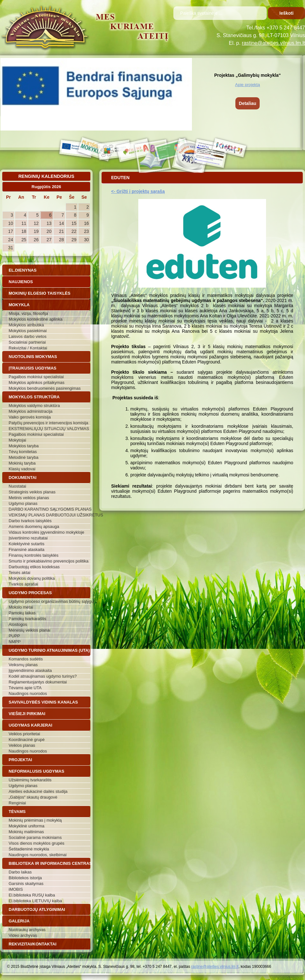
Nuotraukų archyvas (27, 930)
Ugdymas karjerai (30, 725)
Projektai (20, 760)
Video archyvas (23, 935)
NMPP (15, 642)
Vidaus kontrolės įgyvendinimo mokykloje (46, 532)
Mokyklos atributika (26, 325)
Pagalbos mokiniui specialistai (36, 377)
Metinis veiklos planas (29, 498)
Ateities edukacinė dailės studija (38, 791)
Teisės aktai (19, 573)
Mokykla (19, 305)
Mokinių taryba (22, 463)
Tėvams (17, 812)
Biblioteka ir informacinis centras (50, 863)
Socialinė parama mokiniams (35, 837)
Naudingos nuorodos (28, 693)
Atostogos (18, 624)
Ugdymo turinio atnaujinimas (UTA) (49, 650)
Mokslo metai (21, 607)
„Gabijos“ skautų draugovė (33, 797)
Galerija (19, 921)
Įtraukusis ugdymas (33, 368)
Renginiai (17, 803)
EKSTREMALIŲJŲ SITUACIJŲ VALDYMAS (49, 429)
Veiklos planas (22, 745)
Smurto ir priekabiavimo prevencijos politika (49, 561)
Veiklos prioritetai (24, 734)
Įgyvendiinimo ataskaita (30, 670)
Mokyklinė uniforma (27, 826)
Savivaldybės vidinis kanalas (43, 702)
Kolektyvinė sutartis (27, 544)
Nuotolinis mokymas (33, 357)
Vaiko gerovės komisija (30, 417)
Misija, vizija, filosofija (28, 313)
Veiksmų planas (23, 665)
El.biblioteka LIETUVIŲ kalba (35, 901)
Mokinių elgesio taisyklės (39, 293)
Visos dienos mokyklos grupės (37, 843)
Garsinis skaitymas (26, 884)
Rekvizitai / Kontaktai (28, 348)
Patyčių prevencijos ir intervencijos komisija (48, 423)
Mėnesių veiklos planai (30, 630)
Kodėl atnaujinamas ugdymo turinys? (43, 676)
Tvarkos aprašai (23, 584)
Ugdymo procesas (30, 593)
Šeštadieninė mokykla (29, 849)
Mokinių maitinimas (26, 832)
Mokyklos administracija (30, 411)
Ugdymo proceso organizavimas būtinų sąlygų (50, 601)
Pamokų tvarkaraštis (27, 619)
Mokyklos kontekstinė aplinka (35, 319)
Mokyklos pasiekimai (28, 331)
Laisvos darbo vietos (28, 336)
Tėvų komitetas (23, 452)
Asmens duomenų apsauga (34, 526)
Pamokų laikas (22, 613)
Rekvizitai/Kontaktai (33, 944)
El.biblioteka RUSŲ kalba (32, 895)
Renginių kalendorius (46, 176)
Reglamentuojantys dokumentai (38, 682)
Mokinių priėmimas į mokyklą (35, 820)
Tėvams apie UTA (25, 688)
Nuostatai (17, 486)
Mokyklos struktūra (34, 397)
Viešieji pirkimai (27, 714)
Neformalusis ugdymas (36, 771)
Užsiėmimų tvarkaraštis (30, 780)
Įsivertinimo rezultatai (28, 538)
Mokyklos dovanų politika (32, 578)
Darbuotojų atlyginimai (37, 909)
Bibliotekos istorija (25, 878)
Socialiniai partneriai (27, 342)
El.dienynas (23, 270)
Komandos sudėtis (26, 659)
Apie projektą (248, 85)
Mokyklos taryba (24, 446)
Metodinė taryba (23, 457)
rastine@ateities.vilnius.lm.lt (273, 43)
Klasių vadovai (22, 469)
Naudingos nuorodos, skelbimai (38, 855)
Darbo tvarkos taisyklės (30, 521)
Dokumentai (23, 478)
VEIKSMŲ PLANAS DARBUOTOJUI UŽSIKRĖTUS (50, 515)
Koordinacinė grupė (27, 740)
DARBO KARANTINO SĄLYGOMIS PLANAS (50, 509)
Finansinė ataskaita (27, 550)
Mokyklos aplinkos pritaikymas (37, 382)
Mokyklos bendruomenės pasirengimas (45, 388)
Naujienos (21, 282)
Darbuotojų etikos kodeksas (34, 567)
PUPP (14, 636)
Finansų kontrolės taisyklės (34, 555)
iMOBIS (16, 889)
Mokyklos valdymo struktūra (34, 406)
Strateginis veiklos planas (32, 492)
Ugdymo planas (23, 503)
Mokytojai (17, 440)
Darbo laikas (20, 872)
